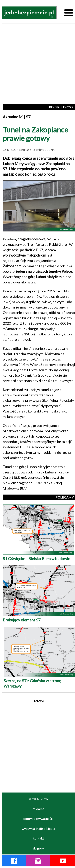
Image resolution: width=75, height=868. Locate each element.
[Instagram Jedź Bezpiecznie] (38, 861)
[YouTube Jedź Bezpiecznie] (63, 861)
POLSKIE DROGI (61, 107)
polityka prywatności (38, 819)
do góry (38, 848)
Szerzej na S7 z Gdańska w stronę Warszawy (39, 680)
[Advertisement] (37, 63)
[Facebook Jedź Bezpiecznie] (14, 861)
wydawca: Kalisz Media (38, 828)
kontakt (38, 838)
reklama (38, 809)
